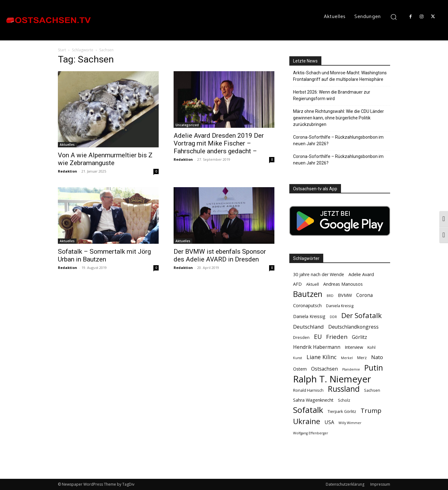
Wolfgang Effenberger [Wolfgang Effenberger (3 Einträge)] (311, 433)
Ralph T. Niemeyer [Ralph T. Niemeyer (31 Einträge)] (332, 379)
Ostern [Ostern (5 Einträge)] (300, 369)
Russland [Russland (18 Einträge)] (344, 389)
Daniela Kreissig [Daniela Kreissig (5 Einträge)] (309, 316)
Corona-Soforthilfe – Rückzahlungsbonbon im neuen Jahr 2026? (338, 140)
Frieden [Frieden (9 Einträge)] (337, 337)
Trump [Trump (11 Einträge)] (371, 411)
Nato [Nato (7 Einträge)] (377, 357)
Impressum (380, 484)
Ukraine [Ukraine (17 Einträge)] (307, 421)
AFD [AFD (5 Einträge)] (297, 284)
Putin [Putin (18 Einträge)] (374, 368)
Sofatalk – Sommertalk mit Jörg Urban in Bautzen (104, 255)
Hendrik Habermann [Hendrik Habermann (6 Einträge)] (317, 347)
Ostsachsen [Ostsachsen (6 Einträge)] (324, 369)
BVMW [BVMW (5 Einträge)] (345, 295)
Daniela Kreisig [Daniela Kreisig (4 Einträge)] (340, 306)
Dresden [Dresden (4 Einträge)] (301, 337)
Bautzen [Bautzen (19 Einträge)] (308, 294)
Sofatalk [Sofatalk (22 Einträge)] (308, 410)
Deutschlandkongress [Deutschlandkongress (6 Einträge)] (353, 327)
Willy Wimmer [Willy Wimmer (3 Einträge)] (350, 423)
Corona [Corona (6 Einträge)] (364, 295)
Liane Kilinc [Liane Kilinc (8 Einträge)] (322, 357)
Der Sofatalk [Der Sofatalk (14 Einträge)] (362, 315)
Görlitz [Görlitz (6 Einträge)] (359, 337)
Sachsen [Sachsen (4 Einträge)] (372, 390)
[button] (394, 17)
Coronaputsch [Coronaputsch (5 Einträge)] (307, 305)
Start (62, 50)
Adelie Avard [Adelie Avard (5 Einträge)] (361, 274)
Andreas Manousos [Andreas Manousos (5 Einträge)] (343, 284)
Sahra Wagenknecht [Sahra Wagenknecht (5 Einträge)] (313, 400)
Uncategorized (187, 125)
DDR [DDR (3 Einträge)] (333, 317)
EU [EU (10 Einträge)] (318, 337)
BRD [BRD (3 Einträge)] (330, 296)
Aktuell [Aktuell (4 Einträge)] (313, 284)
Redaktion (68, 171)
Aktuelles (67, 145)
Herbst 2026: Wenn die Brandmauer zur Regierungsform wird (332, 95)
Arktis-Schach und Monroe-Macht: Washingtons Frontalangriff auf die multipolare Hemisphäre (340, 76)
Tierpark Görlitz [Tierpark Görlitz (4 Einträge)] (342, 411)
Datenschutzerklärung (345, 484)
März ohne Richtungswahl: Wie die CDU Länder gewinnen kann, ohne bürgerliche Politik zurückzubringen (338, 118)
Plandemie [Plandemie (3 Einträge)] (351, 369)
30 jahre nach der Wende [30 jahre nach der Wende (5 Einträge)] (319, 274)
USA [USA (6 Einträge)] (329, 422)
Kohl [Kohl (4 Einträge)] (371, 347)
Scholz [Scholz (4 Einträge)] (344, 400)
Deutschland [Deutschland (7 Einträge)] (308, 327)
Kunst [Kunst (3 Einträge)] (298, 358)
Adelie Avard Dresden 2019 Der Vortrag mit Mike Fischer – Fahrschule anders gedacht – (219, 143)
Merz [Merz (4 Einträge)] (362, 358)
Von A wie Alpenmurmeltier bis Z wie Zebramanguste (105, 159)
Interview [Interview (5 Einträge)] (354, 347)
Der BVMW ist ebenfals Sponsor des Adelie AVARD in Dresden (220, 255)
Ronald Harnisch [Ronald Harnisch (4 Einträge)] (308, 390)
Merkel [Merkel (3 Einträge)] (347, 358)
